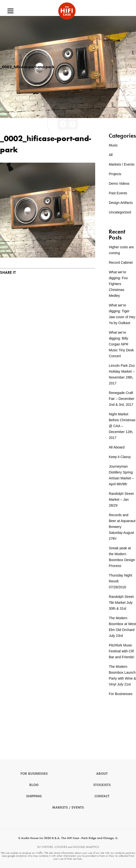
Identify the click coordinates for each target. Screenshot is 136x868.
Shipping (34, 796)
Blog (34, 785)
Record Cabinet (121, 263)
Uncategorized (120, 212)
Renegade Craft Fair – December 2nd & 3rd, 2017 (121, 399)
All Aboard (117, 447)
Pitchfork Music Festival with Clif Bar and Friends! (121, 651)
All (111, 155)
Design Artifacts (121, 203)
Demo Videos (119, 184)
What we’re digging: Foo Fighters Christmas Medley (118, 284)
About (102, 774)
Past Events (118, 193)
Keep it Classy (120, 457)
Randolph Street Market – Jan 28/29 (121, 500)
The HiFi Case (67, 11)
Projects (115, 174)
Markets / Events (121, 164)
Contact (102, 796)
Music (113, 145)
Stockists (102, 785)
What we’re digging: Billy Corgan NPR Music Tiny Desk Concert (121, 344)
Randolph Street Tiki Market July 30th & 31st (121, 603)
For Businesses (121, 694)
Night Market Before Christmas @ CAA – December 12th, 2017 (122, 426)
